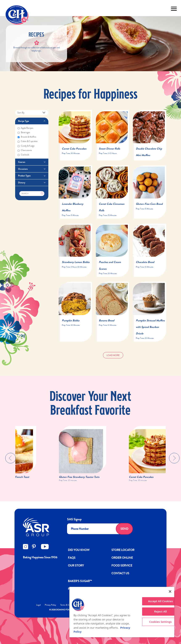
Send (124, 529)
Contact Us (120, 573)
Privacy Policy (50, 605)
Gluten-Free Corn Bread (149, 204)
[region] (122, 612)
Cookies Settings (161, 622)
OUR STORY (76, 565)
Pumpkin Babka (71, 320)
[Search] (32, 194)
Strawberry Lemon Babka (76, 262)
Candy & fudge (26, 146)
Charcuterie (25, 150)
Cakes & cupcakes (28, 141)
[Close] (170, 591)
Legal (38, 605)
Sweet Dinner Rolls (109, 149)
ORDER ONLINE (122, 558)
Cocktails (23, 155)
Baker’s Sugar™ (80, 581)
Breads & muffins (27, 137)
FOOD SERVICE (122, 565)
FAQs (72, 558)
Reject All (160, 611)
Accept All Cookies (161, 601)
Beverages (24, 133)
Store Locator (123, 550)
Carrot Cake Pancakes (74, 149)
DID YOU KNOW (79, 550)
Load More (113, 355)
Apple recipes (25, 128)
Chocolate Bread (145, 262)
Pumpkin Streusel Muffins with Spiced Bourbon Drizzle (150, 327)
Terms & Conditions (69, 605)
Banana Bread (107, 320)
